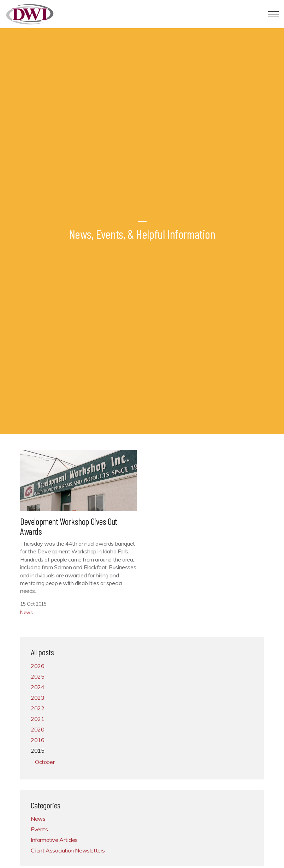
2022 (37, 708)
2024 (37, 687)
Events (39, 829)
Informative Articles (54, 840)
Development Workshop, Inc (30, 14)
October (45, 762)
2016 (37, 740)
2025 (37, 676)
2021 (37, 719)
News (26, 612)
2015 (37, 751)
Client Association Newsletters (68, 850)
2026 (37, 666)
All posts (42, 652)
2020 (37, 729)
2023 (37, 698)
